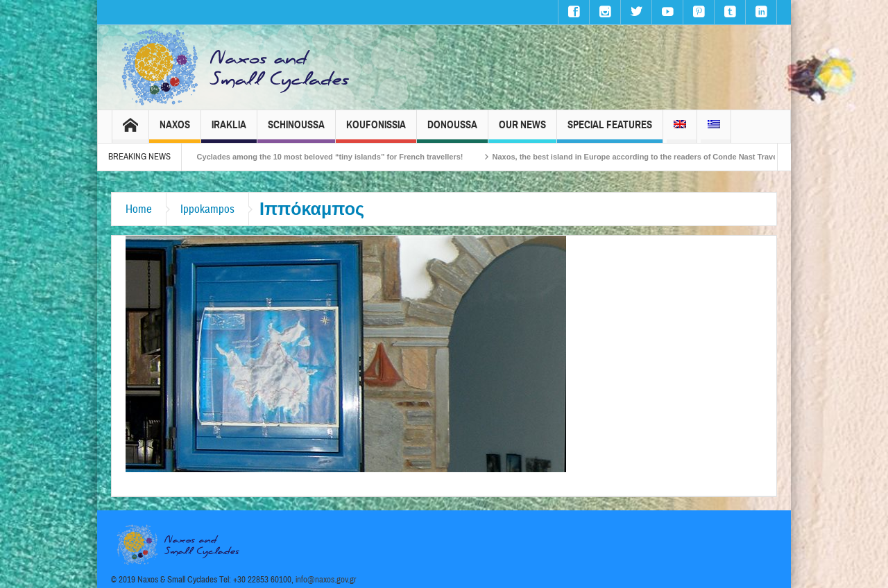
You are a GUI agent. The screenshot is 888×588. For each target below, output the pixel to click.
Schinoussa (296, 131)
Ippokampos (207, 209)
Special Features (610, 131)
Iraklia (229, 131)
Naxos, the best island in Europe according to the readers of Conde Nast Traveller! (652, 157)
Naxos (175, 131)
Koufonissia (376, 131)
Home (139, 209)
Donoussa (452, 131)
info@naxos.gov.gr (326, 580)
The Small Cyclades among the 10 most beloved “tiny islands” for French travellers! (322, 157)
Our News (522, 131)
